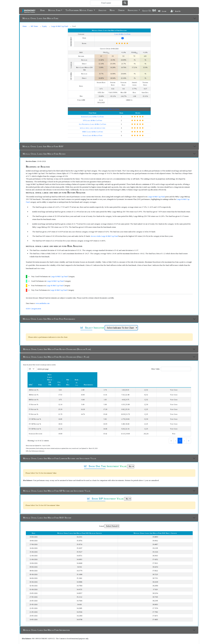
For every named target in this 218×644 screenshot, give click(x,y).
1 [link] (171, 423)
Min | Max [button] (138, 367)
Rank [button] (157, 367)
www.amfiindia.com (42, 296)
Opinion (121, 10)
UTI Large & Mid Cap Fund (93, 113)
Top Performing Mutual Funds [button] (79, 10)
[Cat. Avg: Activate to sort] (121, 367)
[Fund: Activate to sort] (68, 367)
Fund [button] (66, 367)
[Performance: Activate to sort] (180, 367)
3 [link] (180, 423)
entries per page (43, 361)
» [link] (189, 423)
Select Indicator (92, 320)
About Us (147, 11)
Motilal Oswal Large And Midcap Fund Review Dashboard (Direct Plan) (56, 349)
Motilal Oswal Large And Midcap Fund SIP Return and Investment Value (57, 473)
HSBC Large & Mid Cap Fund (93, 124)
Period (101, 509)
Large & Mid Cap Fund (60, 26)
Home (43, 10)
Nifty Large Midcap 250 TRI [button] (92, 367)
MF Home (34, 26)
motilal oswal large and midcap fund (93, 120)
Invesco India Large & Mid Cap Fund (104, 229)
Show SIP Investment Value (105, 481)
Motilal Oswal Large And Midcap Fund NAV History (47, 500)
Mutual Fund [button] (54, 10)
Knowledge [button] (133, 10)
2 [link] (175, 423)
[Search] (106, 3)
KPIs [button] (31, 367)
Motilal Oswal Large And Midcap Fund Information (46, 612)
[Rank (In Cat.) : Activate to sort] (159, 367)
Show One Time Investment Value (105, 449)
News (112, 10)
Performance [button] (179, 367)
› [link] (184, 423)
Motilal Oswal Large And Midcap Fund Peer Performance (49, 311)
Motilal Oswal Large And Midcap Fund (40, 18)
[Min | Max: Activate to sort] (139, 367)
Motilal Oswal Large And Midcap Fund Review (44, 146)
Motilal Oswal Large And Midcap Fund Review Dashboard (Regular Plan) (57, 342)
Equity (44, 26)
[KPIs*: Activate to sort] (44, 367)
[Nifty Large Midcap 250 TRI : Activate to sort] (93, 367)
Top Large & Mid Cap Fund (109, 102)
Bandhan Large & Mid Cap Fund (93, 109)
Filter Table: (156, 361)
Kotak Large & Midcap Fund (93, 128)
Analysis (102, 10)
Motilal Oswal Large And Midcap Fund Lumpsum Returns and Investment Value (60, 441)
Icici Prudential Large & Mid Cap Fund (93, 117)
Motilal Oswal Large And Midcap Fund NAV (43, 139)
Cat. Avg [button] (119, 367)
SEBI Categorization (33, 301)
